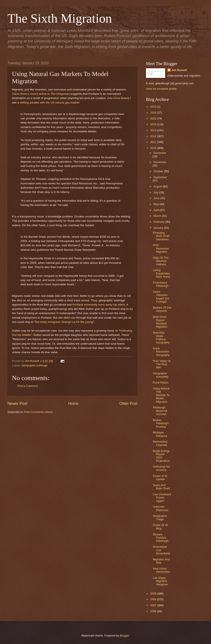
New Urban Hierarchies (161, 570)
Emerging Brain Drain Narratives (161, 236)
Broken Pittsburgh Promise (161, 423)
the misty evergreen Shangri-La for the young (64, 322)
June (157, 198)
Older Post (128, 404)
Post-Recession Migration (161, 248)
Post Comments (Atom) (39, 412)
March (158, 216)
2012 (154, 136)
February (159, 222)
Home (73, 404)
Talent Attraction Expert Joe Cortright (161, 297)
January (159, 228)
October (159, 171)
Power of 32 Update (160, 478)
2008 (154, 599)
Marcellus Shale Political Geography (161, 337)
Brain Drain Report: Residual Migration (160, 322)
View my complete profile (161, 89)
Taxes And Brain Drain (161, 487)
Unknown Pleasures (160, 508)
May (156, 204)
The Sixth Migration (60, 18)
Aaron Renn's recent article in (31, 94)
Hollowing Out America (161, 468)
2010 (154, 148)
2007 (154, 605)
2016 (154, 113)
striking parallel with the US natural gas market (50, 103)
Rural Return (161, 382)
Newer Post (17, 404)
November (160, 162)
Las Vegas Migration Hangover (160, 581)
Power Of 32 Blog (160, 527)
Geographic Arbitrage (35, 365)
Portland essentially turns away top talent (99, 305)
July (156, 192)
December (160, 153)
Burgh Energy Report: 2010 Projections (161, 456)
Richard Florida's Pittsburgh (161, 538)
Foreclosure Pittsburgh (161, 284)
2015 (154, 119)
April (157, 210)
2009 (154, 594)
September (160, 177)
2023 (154, 107)
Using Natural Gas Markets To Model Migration (161, 395)
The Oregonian (60, 94)
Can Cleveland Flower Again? (162, 498)
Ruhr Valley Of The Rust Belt (162, 364)
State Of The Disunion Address (161, 261)
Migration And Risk (161, 561)
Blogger (124, 636)
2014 (154, 124)
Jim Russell (179, 70)
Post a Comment (27, 386)
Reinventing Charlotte (160, 443)
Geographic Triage (160, 517)
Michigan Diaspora (160, 434)
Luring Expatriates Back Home (162, 273)
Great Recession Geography (161, 352)
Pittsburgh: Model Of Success (160, 411)
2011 (154, 142)
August (158, 186)
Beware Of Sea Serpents (162, 309)
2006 (154, 611)
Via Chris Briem (118, 98)
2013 (154, 130)
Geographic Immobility (161, 375)
